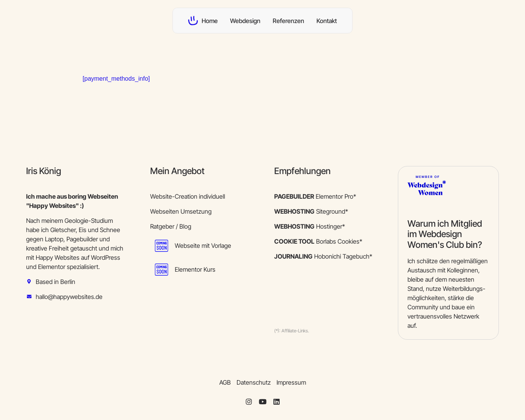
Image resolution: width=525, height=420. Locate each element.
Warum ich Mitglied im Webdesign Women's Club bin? (445, 234)
